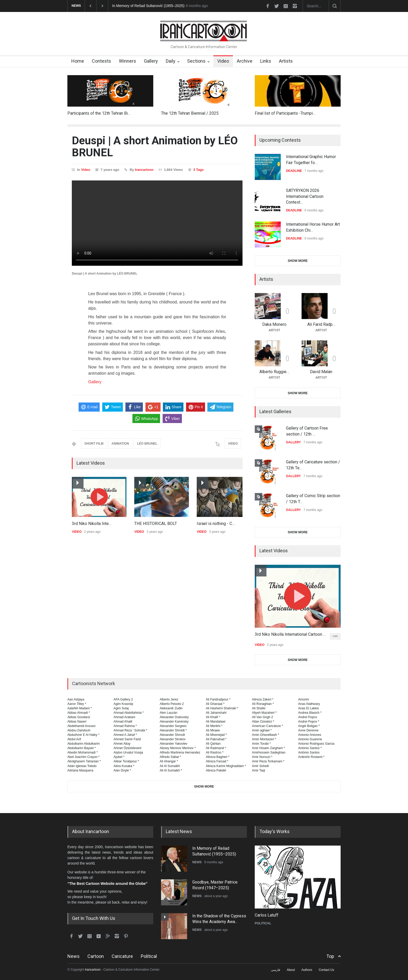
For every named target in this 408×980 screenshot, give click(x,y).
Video (223, 61)
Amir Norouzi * (262, 757)
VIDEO (233, 444)
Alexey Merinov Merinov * (178, 748)
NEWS (197, 862)
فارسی (276, 970)
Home (78, 61)
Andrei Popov (308, 717)
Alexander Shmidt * (173, 730)
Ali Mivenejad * (216, 735)
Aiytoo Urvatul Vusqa (128, 752)
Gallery (151, 61)
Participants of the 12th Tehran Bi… (99, 113)
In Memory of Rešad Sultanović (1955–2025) (148, 6)
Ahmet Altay (122, 744)
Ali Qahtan (213, 744)
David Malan (321, 372)
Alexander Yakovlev (174, 744)
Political (149, 956)
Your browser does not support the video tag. (157, 223)
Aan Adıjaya (76, 699)
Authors (307, 970)
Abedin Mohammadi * (82, 752)
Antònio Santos (309, 752)
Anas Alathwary (309, 704)
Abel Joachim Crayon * (84, 757)
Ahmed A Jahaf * (125, 735)
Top (330, 956)
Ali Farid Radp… (321, 324)
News (74, 956)
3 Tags (199, 170)
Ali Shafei (259, 708)
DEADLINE (294, 171)
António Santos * (310, 748)
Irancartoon (144, 170)
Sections (196, 61)
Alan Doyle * (122, 770)
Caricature (122, 956)
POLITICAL (263, 923)
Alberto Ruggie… (274, 372)
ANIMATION (120, 444)
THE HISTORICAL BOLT (156, 524)
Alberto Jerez (169, 699)
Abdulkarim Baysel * (82, 748)
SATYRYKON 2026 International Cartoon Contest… (305, 196)
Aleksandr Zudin (171, 708)
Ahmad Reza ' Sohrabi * (130, 730)
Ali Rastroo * (215, 752)
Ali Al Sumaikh (170, 766)
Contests (101, 61)
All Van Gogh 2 (262, 717)
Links (266, 61)
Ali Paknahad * (216, 739)
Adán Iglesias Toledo (82, 766)
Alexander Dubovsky (174, 717)
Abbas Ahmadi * (79, 713)
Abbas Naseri (77, 722)
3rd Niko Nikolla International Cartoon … (290, 634)
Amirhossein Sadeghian (269, 752)
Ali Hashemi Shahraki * (222, 708)
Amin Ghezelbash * (265, 735)
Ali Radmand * (216, 748)
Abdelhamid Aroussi (81, 726)
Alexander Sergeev (173, 726)
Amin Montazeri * (264, 739)
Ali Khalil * (213, 717)
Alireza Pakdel (216, 770)
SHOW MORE (298, 261)
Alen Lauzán (169, 713)
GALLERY (293, 442)
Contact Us (326, 970)
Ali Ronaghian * (263, 704)
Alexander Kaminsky (174, 722)
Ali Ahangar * (169, 761)
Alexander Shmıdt (172, 735)
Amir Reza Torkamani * (268, 761)
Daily (171, 61)
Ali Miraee (213, 730)
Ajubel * (119, 757)
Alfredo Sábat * (170, 757)
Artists (286, 61)
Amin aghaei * (262, 730)
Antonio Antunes (310, 735)
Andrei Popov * (309, 722)
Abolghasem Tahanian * (84, 761)
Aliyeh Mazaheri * (264, 713)
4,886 (337, 637)
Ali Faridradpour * (218, 699)
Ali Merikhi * (214, 726)
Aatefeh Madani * (79, 708)
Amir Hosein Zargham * (268, 748)
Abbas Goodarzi (79, 717)
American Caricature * (267, 726)
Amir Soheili (260, 766)
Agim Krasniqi (123, 704)
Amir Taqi (259, 770)
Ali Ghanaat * (215, 704)
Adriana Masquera (80, 770)
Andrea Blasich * (310, 713)
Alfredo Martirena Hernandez (180, 752)
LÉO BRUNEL (147, 444)
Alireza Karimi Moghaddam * (226, 766)
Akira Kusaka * (124, 766)
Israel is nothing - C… (216, 524)
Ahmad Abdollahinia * (129, 713)
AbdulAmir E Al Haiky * (83, 735)
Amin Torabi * (261, 744)
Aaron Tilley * (77, 704)
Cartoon (96, 956)
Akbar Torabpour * (126, 761)
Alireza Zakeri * (263, 699)
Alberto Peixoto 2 (172, 704)
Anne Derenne (308, 730)
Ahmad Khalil (123, 722)
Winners (127, 61)
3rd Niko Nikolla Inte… (92, 524)
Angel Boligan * (309, 726)
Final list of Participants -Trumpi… (285, 113)
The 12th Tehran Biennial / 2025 (190, 113)
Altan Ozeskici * (263, 722)
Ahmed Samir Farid (127, 739)
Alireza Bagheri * (218, 757)
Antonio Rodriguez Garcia (316, 744)
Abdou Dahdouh (79, 730)
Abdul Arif (74, 739)
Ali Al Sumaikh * (171, 770)
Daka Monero (274, 324)
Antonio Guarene (310, 739)
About (291, 970)
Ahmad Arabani (124, 717)
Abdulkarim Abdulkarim (84, 744)
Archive (245, 61)
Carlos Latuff (267, 915)
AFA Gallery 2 (123, 699)
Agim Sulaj (121, 708)
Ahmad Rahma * (125, 726)
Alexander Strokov (173, 739)
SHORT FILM (94, 444)
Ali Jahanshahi (216, 713)
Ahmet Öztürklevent (127, 748)
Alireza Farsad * (217, 761)
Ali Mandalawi (216, 722)
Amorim (304, 699)
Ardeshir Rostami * (311, 757)
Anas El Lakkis (309, 708)
